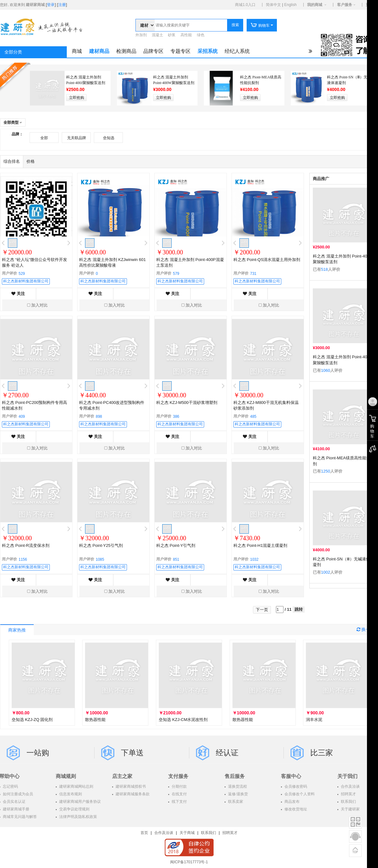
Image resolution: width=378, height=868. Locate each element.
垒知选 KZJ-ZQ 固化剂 (32, 720)
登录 (51, 5)
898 (99, 417)
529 (22, 274)
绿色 (201, 35)
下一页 (262, 610)
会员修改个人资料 (299, 794)
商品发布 (292, 802)
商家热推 (17, 630)
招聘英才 (230, 833)
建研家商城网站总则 (76, 786)
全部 (44, 138)
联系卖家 (235, 802)
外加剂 (141, 35)
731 (253, 274)
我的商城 (315, 5)
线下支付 (179, 802)
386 (176, 417)
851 (176, 559)
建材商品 (99, 51)
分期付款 (179, 786)
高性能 (186, 35)
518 (324, 269)
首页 (144, 833)
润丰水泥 (314, 720)
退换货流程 (237, 786)
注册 (62, 5)
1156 (23, 559)
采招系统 (208, 51)
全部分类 (13, 52)
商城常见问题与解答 (19, 817)
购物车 (260, 26)
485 (253, 417)
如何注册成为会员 (17, 794)
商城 (77, 51)
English (290, 5)
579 (176, 274)
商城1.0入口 (245, 5)
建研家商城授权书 (130, 786)
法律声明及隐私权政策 (78, 817)
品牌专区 (153, 51)
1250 (326, 471)
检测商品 (126, 51)
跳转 (299, 609)
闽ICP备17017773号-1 (189, 862)
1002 (326, 572)
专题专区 (180, 51)
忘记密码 (10, 786)
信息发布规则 (70, 794)
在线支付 (179, 794)
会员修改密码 (295, 786)
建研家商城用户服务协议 (80, 802)
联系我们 (209, 833)
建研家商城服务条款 (132, 794)
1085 (100, 559)
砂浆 (172, 35)
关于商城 (187, 833)
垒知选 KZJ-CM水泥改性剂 (183, 720)
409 (22, 417)
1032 (254, 559)
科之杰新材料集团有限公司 (26, 281)
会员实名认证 (14, 802)
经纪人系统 (237, 51)
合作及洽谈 (164, 833)
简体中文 (273, 5)
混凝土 (157, 35)
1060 (326, 370)
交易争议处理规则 (74, 809)
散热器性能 (95, 720)
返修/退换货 (238, 794)
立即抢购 (77, 98)
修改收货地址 (295, 809)
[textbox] (191, 25)
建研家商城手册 (16, 809)
